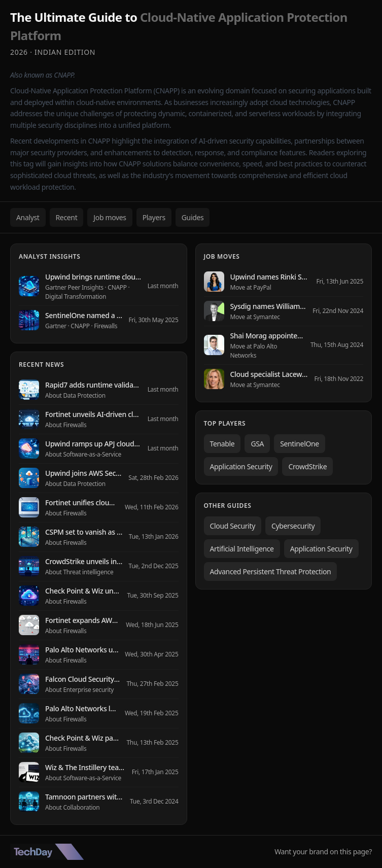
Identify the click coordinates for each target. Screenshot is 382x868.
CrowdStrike (307, 466)
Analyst (28, 217)
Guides (193, 217)
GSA (257, 444)
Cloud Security (233, 526)
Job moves (110, 217)
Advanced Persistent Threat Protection (271, 571)
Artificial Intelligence (242, 549)
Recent (67, 217)
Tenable (222, 444)
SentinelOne (300, 444)
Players (154, 217)
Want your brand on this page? (323, 852)
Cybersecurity (293, 526)
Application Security (241, 466)
